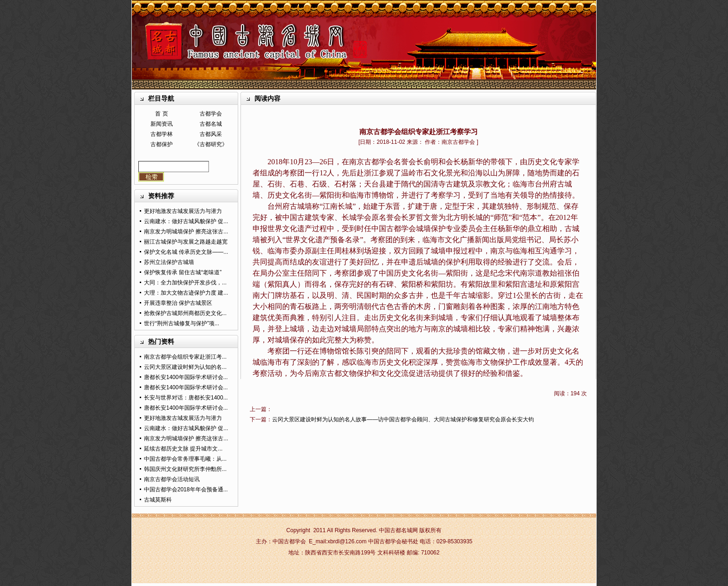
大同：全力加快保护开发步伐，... (185, 283)
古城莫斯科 (158, 500)
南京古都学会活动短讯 (172, 479)
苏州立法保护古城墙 (169, 262)
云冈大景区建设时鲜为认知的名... (185, 367)
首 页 (161, 114)
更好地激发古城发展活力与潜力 (183, 211)
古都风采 (211, 134)
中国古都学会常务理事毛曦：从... (185, 459)
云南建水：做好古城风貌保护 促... (186, 221)
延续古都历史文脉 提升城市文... (183, 449)
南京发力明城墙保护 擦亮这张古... (186, 232)
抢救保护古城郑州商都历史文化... (185, 313)
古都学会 (211, 114)
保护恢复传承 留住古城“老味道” (183, 272)
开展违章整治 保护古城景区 (178, 303)
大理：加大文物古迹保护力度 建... (186, 293)
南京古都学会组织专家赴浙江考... (185, 357)
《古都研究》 (211, 144)
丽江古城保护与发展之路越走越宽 (186, 242)
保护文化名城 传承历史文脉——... (186, 252)
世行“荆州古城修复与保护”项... (182, 323)
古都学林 (162, 134)
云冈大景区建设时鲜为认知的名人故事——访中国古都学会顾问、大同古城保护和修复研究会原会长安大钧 (403, 419)
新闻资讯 (162, 124)
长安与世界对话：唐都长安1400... (186, 398)
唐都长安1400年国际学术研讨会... (186, 377)
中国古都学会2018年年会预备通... (186, 489)
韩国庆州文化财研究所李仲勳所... (185, 469)
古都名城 (211, 124)
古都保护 (162, 144)
